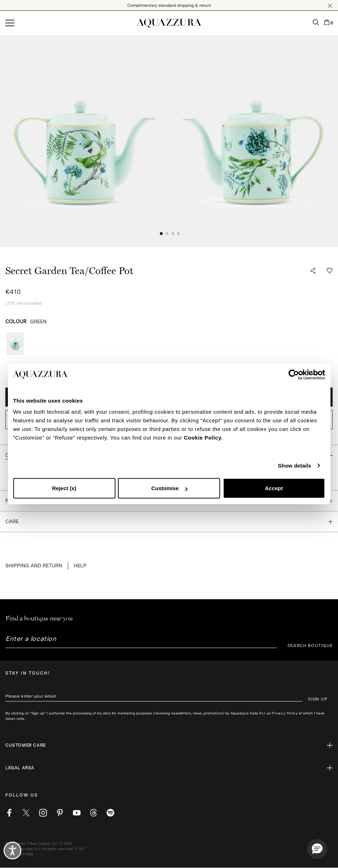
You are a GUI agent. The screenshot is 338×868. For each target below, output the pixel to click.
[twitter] (26, 813)
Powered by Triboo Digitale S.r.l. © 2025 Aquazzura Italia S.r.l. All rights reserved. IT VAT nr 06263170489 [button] (45, 849)
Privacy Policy (285, 713)
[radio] (15, 344)
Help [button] (80, 566)
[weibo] (94, 813)
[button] (330, 6)
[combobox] (141, 641)
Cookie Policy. (203, 438)
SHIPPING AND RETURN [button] (34, 566)
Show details (294, 466)
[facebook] (9, 813)
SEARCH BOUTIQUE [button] (310, 646)
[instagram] (43, 813)
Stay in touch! (28, 673)
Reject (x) (64, 488)
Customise (169, 488)
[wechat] (110, 813)
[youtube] (77, 813)
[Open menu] (10, 23)
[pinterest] (60, 813)
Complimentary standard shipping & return (169, 5)
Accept (274, 488)
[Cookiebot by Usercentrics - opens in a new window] (294, 375)
